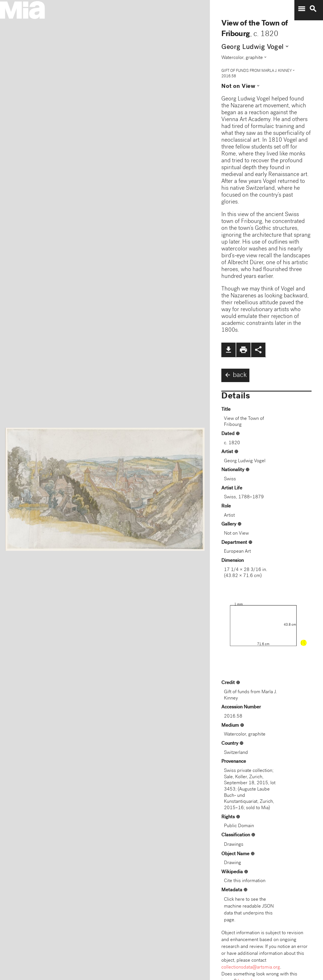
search (313, 9)
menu (302, 9)
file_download (229, 350)
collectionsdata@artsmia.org (251, 968)
